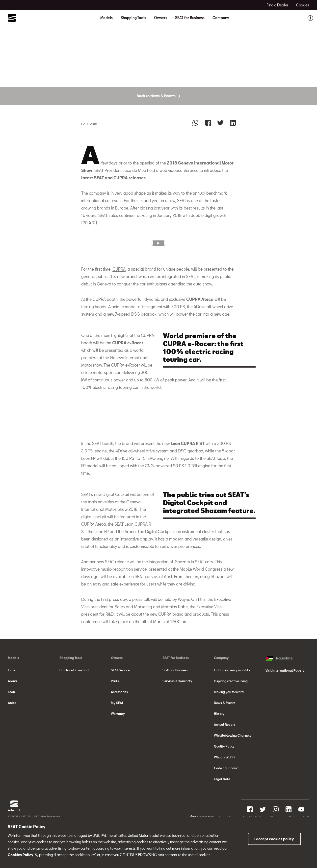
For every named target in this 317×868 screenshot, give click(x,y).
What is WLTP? (225, 788)
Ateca (12, 733)
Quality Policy (224, 777)
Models (13, 688)
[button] (158, 263)
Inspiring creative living (231, 712)
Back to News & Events (158, 116)
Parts (115, 712)
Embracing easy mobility (232, 701)
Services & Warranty (177, 712)
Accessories (119, 723)
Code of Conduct (226, 799)
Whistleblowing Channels (233, 766)
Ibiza (11, 701)
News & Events (225, 733)
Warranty (118, 744)
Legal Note (222, 810)
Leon (11, 723)
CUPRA (119, 289)
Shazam (183, 592)
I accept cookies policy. (274, 839)
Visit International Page (285, 701)
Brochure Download (74, 701)
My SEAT (117, 733)
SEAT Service (120, 701)
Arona (12, 712)
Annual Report (225, 755)
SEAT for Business (176, 688)
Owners (117, 688)
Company (221, 688)
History (219, 744)
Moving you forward (229, 723)
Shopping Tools (71, 688)
